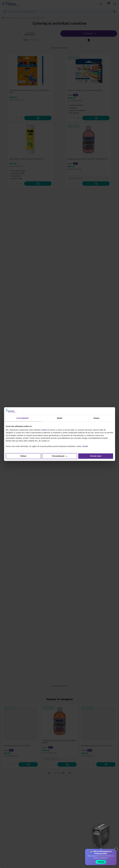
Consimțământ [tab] (22, 418)
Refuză (23, 456)
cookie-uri (45, 430)
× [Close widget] (116, 850)
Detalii (85, 446)
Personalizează (60, 456)
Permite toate (96, 456)
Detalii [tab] (59, 418)
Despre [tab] (96, 418)
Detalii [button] (101, 862)
